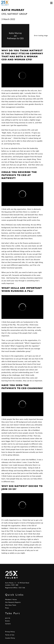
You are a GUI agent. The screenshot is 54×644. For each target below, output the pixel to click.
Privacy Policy (10, 632)
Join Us (8, 618)
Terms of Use (10, 635)
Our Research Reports (13, 603)
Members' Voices (11, 600)
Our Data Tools (11, 605)
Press (7, 608)
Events (7, 621)
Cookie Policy (10, 638)
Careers (8, 624)
